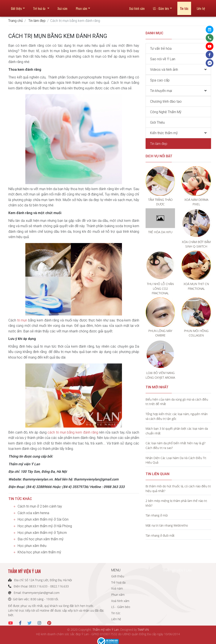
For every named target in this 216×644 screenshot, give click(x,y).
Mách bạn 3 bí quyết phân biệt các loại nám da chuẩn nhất (177, 431)
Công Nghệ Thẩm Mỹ (166, 112)
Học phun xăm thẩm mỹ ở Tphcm (42, 533)
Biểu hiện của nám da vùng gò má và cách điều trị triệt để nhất (177, 402)
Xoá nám (62, 7)
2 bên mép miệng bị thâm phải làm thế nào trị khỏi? (176, 503)
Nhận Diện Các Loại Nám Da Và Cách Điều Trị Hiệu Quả (176, 460)
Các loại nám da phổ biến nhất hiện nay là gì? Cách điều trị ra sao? (176, 445)
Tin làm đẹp (37, 21)
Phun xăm (81, 7)
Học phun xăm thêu (32, 546)
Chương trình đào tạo (166, 101)
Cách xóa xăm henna (33, 513)
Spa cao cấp (160, 80)
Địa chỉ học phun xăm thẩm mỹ (41, 539)
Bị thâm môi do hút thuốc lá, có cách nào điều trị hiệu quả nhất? (178, 489)
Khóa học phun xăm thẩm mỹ (39, 552)
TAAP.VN (143, 630)
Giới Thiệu (157, 122)
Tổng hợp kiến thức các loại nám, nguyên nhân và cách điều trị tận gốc (177, 416)
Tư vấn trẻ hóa (161, 48)
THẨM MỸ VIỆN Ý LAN (177, 570)
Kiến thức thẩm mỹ (164, 133)
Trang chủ (15, 21)
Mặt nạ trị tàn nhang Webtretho (167, 525)
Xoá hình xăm (137, 7)
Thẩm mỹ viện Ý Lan (106, 630)
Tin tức (184, 7)
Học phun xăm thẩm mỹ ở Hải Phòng (45, 526)
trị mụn (22, 320)
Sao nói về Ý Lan (163, 59)
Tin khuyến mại (161, 91)
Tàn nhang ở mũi (157, 515)
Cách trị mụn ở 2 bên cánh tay (40, 506)
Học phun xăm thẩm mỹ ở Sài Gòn (43, 519)
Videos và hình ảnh (164, 69)
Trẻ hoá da (40, 7)
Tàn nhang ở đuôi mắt (160, 535)
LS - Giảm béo (161, 7)
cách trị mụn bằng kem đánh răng (73, 432)
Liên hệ (201, 7)
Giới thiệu (16, 7)
